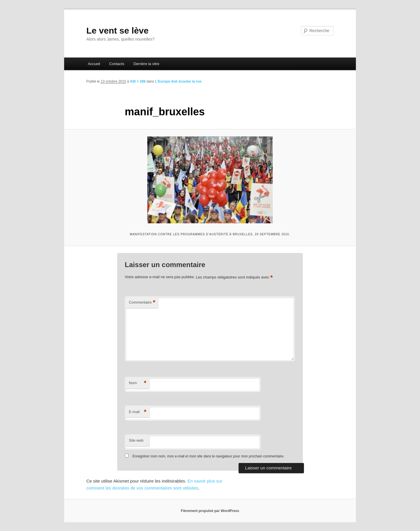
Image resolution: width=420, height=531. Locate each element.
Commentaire (142, 303)
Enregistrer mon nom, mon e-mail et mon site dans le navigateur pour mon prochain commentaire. (208, 456)
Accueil (94, 64)
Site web (136, 440)
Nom (138, 383)
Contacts (117, 64)
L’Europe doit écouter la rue (178, 81)
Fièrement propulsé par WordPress (210, 511)
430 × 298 (138, 81)
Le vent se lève (117, 31)
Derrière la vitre (146, 64)
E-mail (138, 412)
